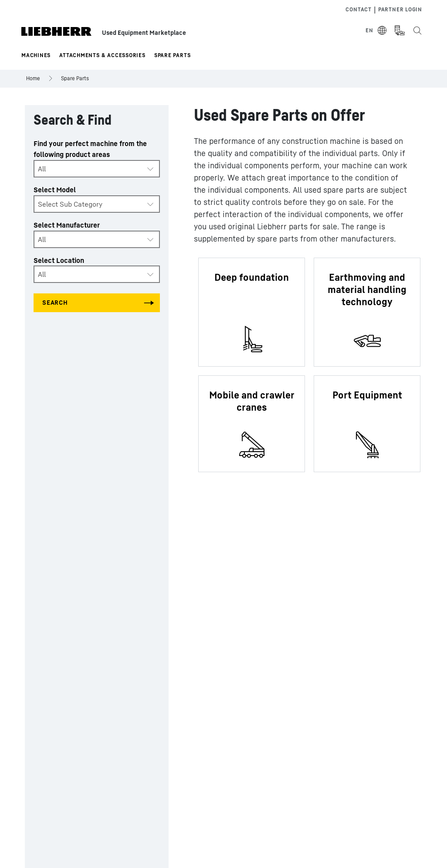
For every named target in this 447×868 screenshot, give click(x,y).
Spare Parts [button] (173, 55)
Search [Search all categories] (55, 302)
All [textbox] (42, 169)
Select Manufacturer (67, 225)
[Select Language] (376, 31)
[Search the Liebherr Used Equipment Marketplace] (417, 31)
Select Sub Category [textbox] (70, 204)
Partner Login (400, 9)
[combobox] (97, 169)
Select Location (59, 260)
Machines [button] (36, 55)
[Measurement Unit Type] (400, 31)
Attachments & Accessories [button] (102, 55)
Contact (358, 9)
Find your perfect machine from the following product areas (90, 149)
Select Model (55, 190)
